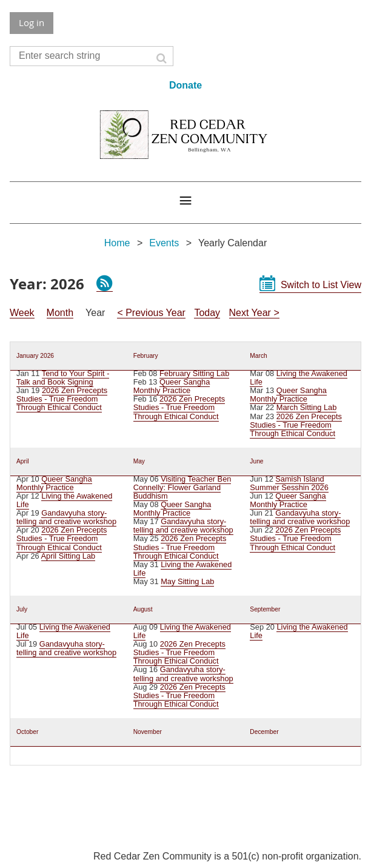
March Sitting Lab (307, 407)
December (264, 732)
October (27, 732)
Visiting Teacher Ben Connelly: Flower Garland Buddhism (182, 487)
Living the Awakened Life (299, 378)
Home (117, 243)
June (256, 461)
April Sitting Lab (69, 556)
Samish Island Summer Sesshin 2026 (289, 483)
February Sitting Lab (194, 373)
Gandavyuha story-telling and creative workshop (66, 517)
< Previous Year (151, 313)
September (265, 609)
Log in (32, 22)
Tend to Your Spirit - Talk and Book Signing (63, 378)
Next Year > (254, 313)
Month (60, 313)
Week (22, 313)
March (258, 356)
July (22, 609)
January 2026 (35, 356)
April (22, 461)
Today (207, 313)
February (146, 356)
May (139, 461)
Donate (185, 85)
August (143, 609)
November (148, 732)
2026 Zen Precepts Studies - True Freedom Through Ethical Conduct (62, 399)
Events (164, 243)
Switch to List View (321, 285)
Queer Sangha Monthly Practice (172, 386)
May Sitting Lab (187, 581)
